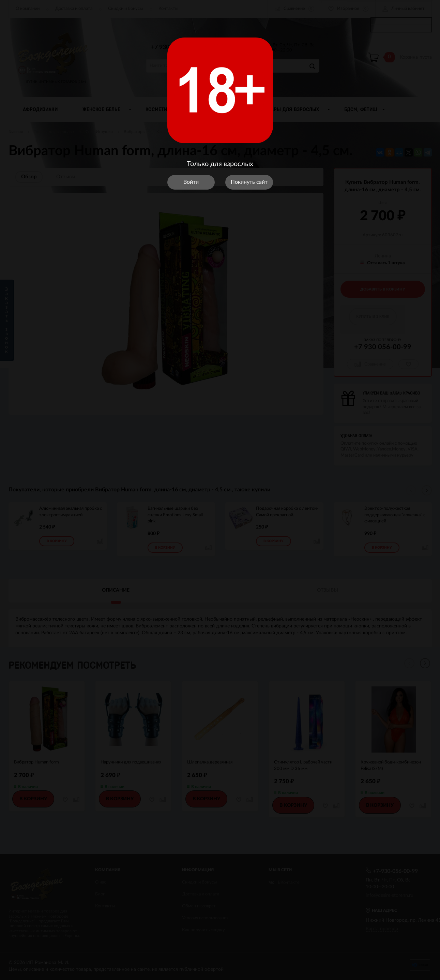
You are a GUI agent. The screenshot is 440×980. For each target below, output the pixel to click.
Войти (191, 182)
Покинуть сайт (249, 182)
